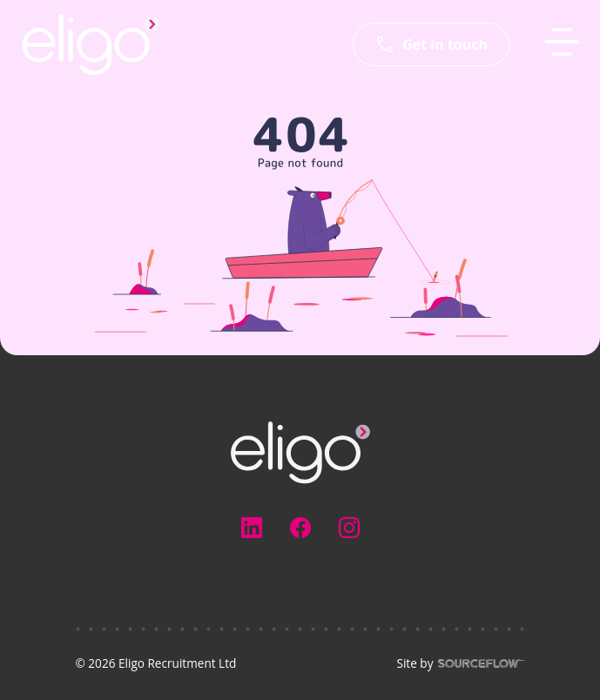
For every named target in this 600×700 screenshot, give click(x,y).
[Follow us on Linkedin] (252, 528)
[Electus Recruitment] (300, 451)
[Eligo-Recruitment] (91, 44)
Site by (460, 663)
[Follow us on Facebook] (300, 528)
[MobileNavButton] (562, 42)
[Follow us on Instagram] (349, 528)
